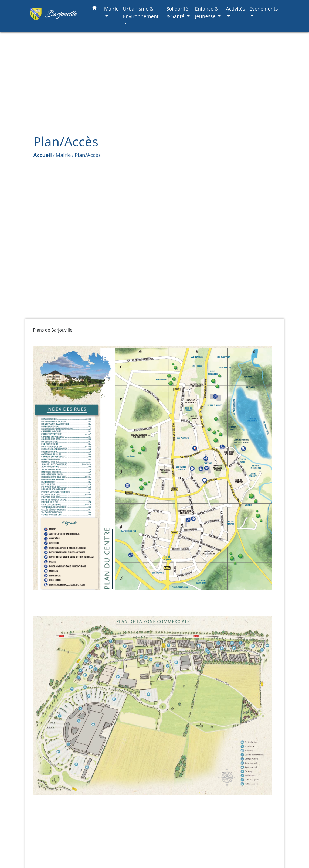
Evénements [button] (264, 8)
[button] (94, 9)
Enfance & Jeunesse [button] (207, 12)
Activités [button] (235, 8)
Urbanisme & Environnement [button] (141, 12)
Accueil (43, 155)
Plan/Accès (88, 155)
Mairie (63, 155)
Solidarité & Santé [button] (177, 12)
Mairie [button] (111, 8)
